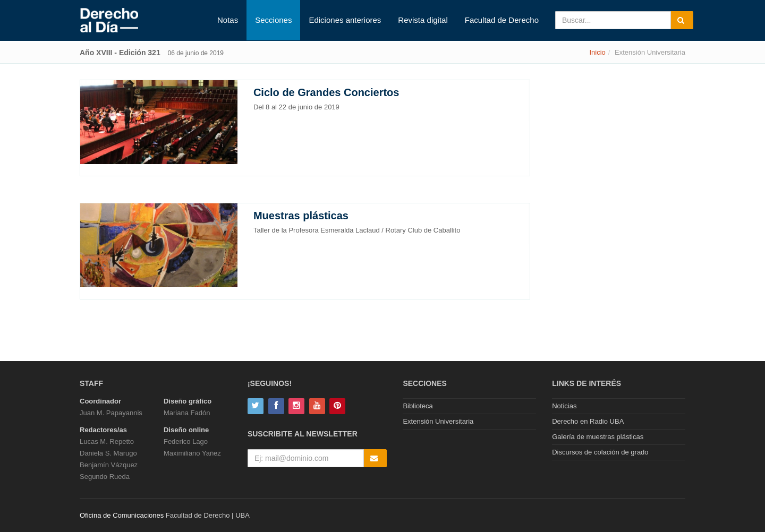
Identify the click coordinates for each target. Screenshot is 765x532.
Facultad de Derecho (502, 20)
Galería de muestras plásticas (598, 437)
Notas (228, 20)
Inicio (597, 52)
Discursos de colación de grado (600, 452)
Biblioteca (418, 406)
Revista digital (423, 20)
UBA (243, 515)
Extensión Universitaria (438, 421)
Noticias (564, 406)
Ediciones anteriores (345, 20)
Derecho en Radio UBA (588, 421)
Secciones (273, 20)
